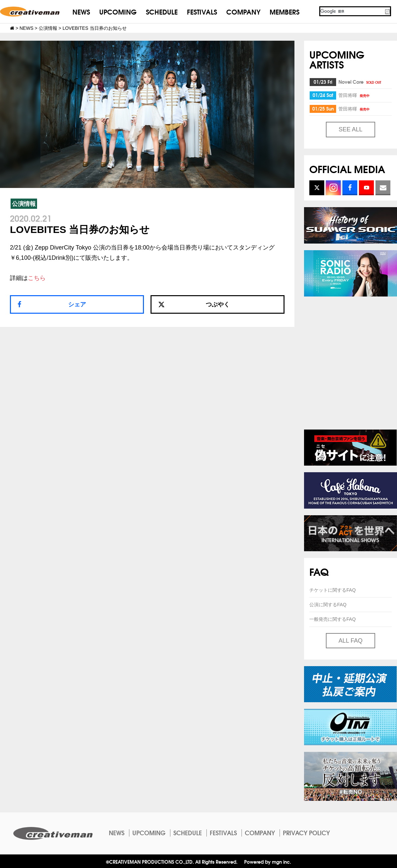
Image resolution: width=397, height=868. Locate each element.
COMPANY (243, 11)
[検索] (352, 11)
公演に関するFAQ (328, 605)
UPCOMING (118, 11)
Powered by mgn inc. (268, 862)
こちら (37, 278)
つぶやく (194, 304)
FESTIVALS (202, 11)
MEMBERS (285, 11)
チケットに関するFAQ (332, 590)
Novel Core (360, 82)
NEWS (81, 11)
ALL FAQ (350, 641)
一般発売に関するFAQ (332, 619)
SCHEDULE (162, 11)
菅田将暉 (354, 95)
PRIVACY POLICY (306, 833)
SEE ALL (350, 129)
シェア (77, 304)
